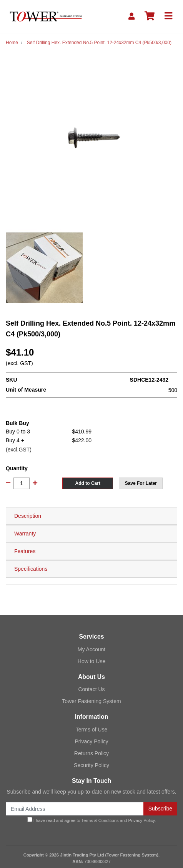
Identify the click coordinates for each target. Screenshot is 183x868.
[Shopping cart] (150, 16)
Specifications (31, 569)
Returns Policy (91, 753)
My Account (91, 649)
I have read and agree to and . (92, 820)
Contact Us (91, 689)
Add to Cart (88, 483)
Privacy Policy (91, 741)
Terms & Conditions (100, 820)
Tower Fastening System (91, 701)
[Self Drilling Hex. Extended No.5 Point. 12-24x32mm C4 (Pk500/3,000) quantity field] (22, 483)
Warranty (25, 534)
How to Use (91, 661)
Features (25, 551)
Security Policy (91, 765)
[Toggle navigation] (168, 16)
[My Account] (131, 16)
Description (28, 516)
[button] (141, 483)
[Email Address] (75, 809)
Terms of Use (91, 730)
